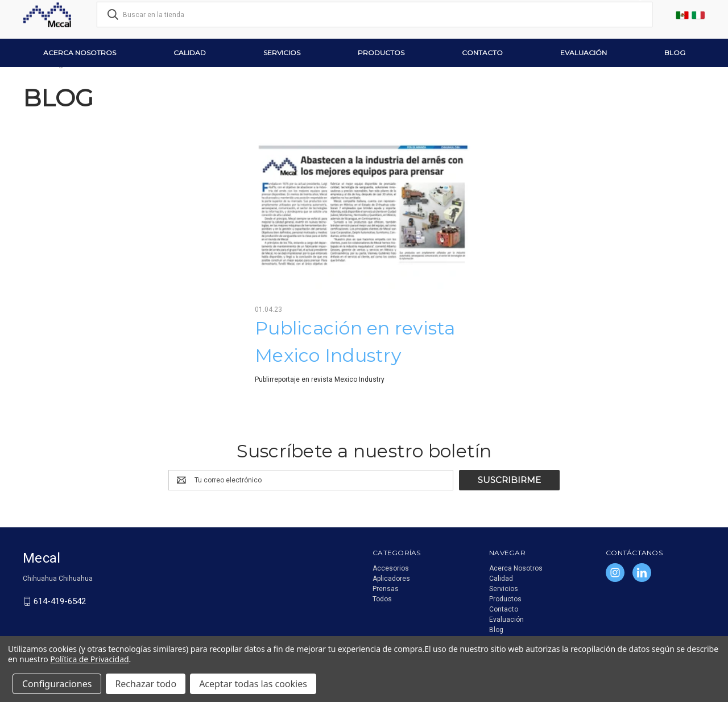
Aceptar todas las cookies (253, 684)
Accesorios (391, 568)
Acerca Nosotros (80, 53)
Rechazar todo (146, 684)
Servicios (282, 53)
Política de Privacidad (89, 659)
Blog (675, 53)
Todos (382, 599)
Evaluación (584, 53)
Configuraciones (57, 684)
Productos (381, 53)
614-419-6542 (60, 601)
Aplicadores (391, 579)
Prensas (386, 589)
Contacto (482, 53)
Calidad (190, 53)
